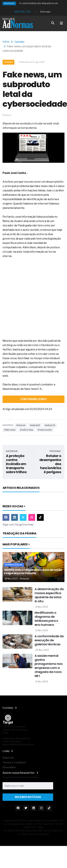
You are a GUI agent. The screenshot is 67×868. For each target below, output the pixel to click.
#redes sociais (45, 430)
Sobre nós (8, 758)
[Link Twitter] (23, 517)
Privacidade (9, 767)
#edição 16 (50, 425)
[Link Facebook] (6, 517)
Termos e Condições (14, 762)
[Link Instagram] (32, 517)
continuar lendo (34, 399)
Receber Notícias (28, 797)
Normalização (14, 565)
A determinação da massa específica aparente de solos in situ (49, 595)
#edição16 (35, 425)
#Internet (21, 425)
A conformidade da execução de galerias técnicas (49, 640)
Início (6, 42)
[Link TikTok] (40, 517)
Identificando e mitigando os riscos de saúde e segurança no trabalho (33, 572)
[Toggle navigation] (61, 23)
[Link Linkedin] (15, 517)
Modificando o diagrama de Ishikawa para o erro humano (46, 619)
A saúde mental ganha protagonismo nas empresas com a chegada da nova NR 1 (49, 666)
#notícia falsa (27, 430)
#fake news (10, 430)
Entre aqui (45, 12)
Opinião (19, 42)
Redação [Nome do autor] (24, 578)
